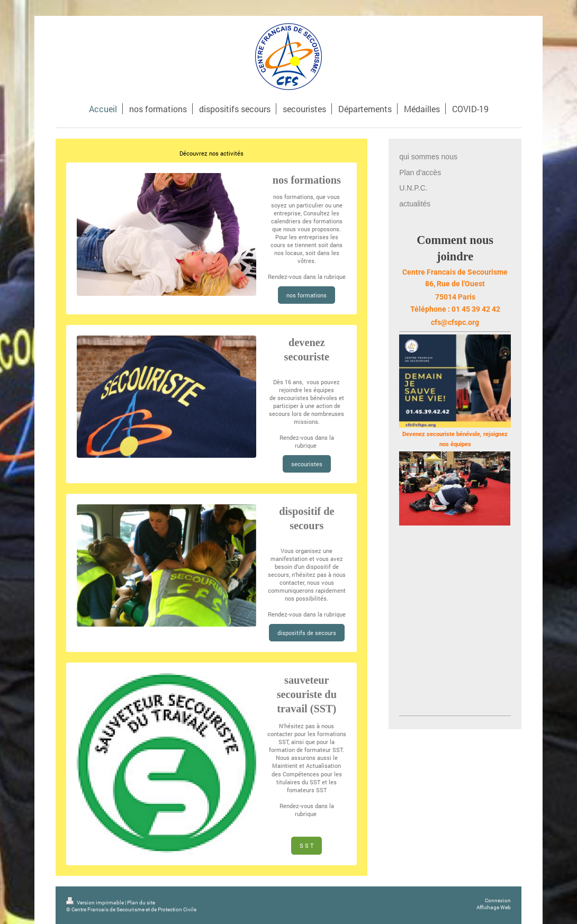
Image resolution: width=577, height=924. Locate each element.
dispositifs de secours (307, 633)
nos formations (293, 197)
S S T (306, 845)
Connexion (498, 900)
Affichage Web (494, 907)
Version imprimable (96, 903)
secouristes (307, 464)
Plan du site (141, 903)
